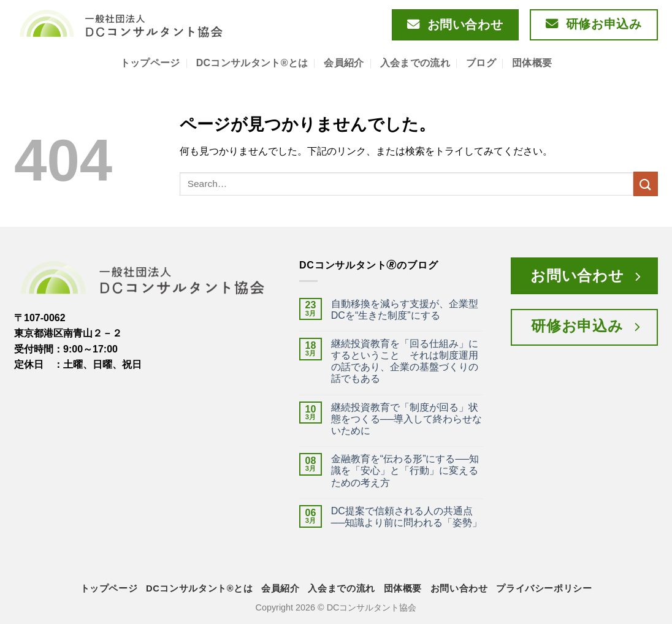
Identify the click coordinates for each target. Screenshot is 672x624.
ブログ (481, 63)
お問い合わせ (459, 588)
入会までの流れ (415, 63)
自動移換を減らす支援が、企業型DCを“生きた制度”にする (405, 310)
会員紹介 (344, 63)
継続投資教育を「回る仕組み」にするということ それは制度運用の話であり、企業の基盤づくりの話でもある (405, 361)
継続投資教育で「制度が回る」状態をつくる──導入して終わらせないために (407, 419)
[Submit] (646, 184)
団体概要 (532, 63)
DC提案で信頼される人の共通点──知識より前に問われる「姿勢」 (407, 517)
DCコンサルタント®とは (252, 63)
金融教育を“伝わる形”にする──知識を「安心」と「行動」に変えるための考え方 (405, 470)
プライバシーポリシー (544, 588)
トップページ (150, 63)
